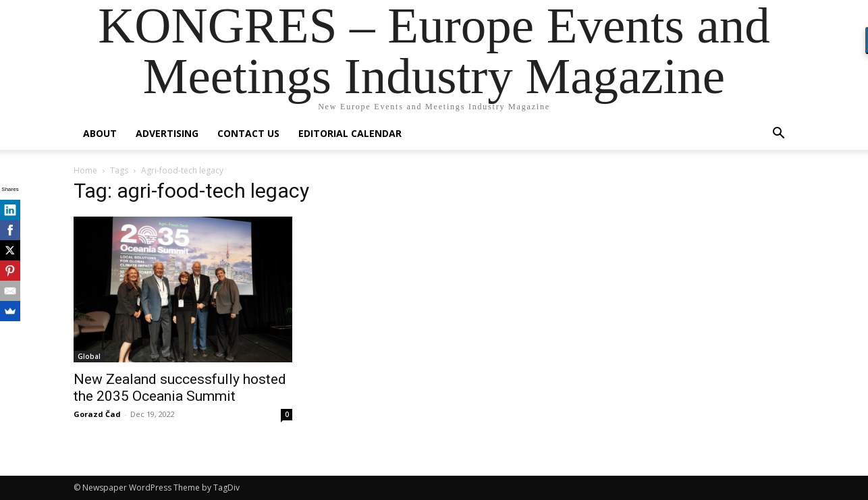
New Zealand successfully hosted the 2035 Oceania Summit (180, 388)
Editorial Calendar (350, 133)
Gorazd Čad (97, 414)
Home (85, 170)
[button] (778, 135)
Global (89, 356)
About (100, 133)
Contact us (248, 133)
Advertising (167, 133)
